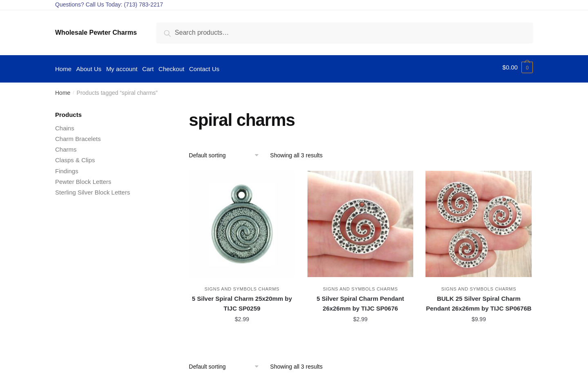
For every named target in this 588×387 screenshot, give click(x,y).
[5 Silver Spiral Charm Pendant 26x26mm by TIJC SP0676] (361, 221)
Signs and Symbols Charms (242, 286)
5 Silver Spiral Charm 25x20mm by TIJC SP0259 (242, 301)
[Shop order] (227, 152)
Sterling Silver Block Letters (92, 189)
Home (63, 90)
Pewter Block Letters (83, 179)
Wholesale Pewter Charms (96, 32)
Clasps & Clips (75, 157)
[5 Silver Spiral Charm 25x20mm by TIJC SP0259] (242, 221)
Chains (65, 125)
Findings (67, 168)
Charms (66, 147)
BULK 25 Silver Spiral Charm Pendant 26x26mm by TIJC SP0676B (479, 301)
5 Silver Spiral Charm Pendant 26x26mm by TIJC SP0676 (360, 301)
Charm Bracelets (78, 136)
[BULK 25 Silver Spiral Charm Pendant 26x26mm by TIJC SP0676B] (479, 221)
